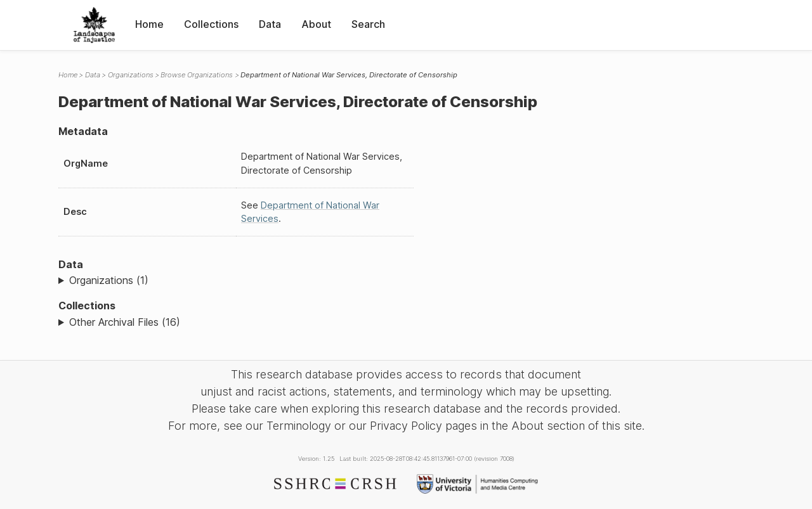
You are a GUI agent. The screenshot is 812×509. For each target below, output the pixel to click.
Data (270, 24)
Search (368, 24)
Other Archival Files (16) (125, 322)
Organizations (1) (109, 280)
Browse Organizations (197, 75)
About (316, 24)
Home (149, 24)
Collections (211, 24)
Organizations (131, 75)
